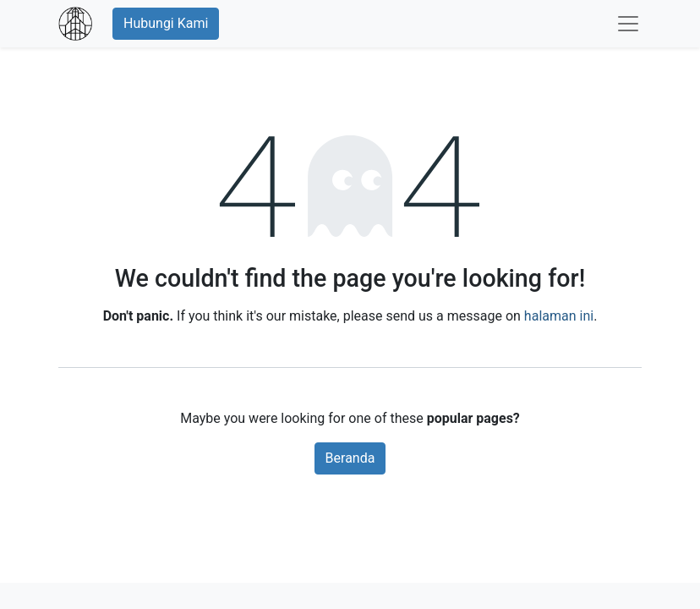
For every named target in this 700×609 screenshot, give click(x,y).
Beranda (350, 458)
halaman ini (559, 316)
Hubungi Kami (166, 23)
